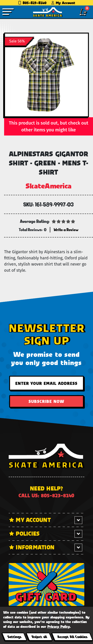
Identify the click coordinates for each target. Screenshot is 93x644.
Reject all (39, 637)
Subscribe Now (46, 401)
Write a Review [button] (66, 230)
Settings (14, 637)
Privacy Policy (58, 626)
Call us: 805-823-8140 (46, 495)
